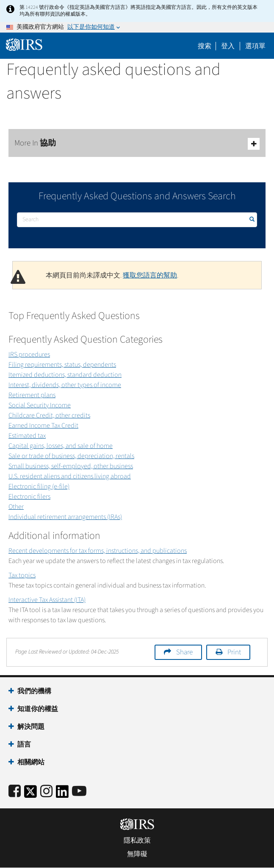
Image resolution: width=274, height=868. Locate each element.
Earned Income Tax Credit (43, 426)
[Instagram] (46, 792)
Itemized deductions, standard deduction (65, 375)
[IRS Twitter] (30, 794)
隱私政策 (137, 841)
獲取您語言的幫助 (150, 275)
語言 (24, 744)
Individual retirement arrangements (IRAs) (65, 517)
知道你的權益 (38, 709)
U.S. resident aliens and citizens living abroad (70, 476)
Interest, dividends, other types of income (65, 385)
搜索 (205, 46)
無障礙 (137, 854)
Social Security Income (40, 405)
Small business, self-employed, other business (71, 466)
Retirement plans (32, 395)
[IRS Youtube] (79, 792)
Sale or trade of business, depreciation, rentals (71, 456)
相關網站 (31, 762)
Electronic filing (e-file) (39, 486)
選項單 (255, 46)
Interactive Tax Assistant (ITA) (47, 600)
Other (16, 507)
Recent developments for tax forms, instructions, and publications (98, 551)
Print (234, 652)
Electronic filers (29, 497)
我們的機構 (34, 691)
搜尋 (251, 219)
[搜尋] (137, 220)
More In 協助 (137, 144)
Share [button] (184, 652)
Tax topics (22, 575)
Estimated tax (27, 436)
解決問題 (31, 727)
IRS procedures (29, 354)
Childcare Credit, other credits (49, 415)
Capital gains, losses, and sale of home (61, 446)
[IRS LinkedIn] (62, 794)
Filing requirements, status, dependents (62, 365)
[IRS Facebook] (15, 792)
